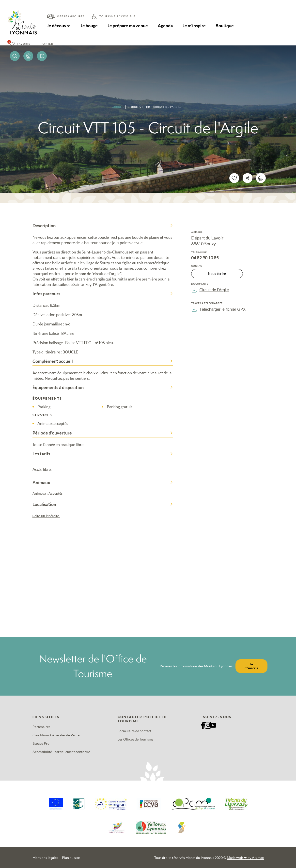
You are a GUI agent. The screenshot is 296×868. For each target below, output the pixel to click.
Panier (47, 44)
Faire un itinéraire (49, 516)
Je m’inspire (194, 26)
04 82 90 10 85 (205, 258)
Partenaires (41, 727)
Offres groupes (71, 16)
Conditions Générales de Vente (56, 735)
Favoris (24, 44)
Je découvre (59, 26)
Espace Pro (41, 743)
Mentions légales (45, 858)
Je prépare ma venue (128, 26)
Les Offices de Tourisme (135, 739)
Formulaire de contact (134, 731)
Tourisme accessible (117, 16)
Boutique (225, 26)
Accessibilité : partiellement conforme (61, 752)
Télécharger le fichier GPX (218, 309)
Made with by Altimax (245, 858)
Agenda (165, 26)
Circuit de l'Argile (210, 290)
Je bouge (89, 26)
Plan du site (71, 858)
